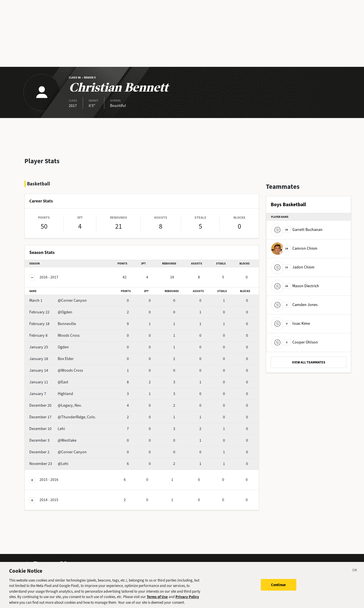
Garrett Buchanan (297, 230)
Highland (51, 394)
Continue (279, 587)
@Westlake (53, 440)
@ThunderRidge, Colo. (63, 417)
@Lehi (49, 464)
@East (49, 382)
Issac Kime (290, 323)
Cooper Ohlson (294, 342)
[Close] (355, 574)
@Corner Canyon (58, 300)
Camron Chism (294, 248)
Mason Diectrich (295, 286)
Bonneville (53, 324)
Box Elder (51, 359)
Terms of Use (157, 600)
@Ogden (51, 312)
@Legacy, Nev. (56, 405)
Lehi (47, 429)
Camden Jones (294, 305)
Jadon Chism (293, 267)
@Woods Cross (56, 370)
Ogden (49, 347)
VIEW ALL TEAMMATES (309, 362)
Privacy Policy (187, 600)
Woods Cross (54, 335)
